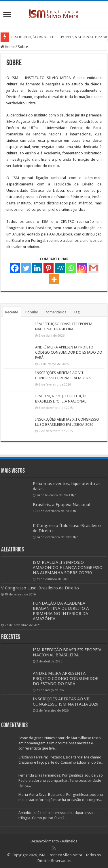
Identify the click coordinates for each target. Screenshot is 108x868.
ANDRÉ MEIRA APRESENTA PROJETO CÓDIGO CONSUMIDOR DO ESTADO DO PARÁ (69, 352)
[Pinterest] (49, 268)
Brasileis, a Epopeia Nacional (61, 505)
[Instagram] (82, 268)
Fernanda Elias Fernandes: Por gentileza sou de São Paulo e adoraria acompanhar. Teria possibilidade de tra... (61, 780)
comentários (56, 312)
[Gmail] (93, 268)
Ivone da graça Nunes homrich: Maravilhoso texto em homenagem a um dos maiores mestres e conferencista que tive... (60, 743)
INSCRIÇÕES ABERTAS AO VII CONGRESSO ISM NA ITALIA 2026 (66, 702)
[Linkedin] (37, 268)
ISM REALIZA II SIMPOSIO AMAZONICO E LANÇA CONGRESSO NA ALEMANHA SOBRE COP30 (68, 568)
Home (8, 47)
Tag (77, 312)
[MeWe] (60, 268)
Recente (12, 312)
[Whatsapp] (71, 268)
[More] (54, 279)
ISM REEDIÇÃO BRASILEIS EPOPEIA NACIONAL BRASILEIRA (67, 652)
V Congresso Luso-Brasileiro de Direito (40, 588)
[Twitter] (26, 268)
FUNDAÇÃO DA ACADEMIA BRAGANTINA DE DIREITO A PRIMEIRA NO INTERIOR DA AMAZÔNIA (61, 611)
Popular (32, 312)
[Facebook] (15, 268)
